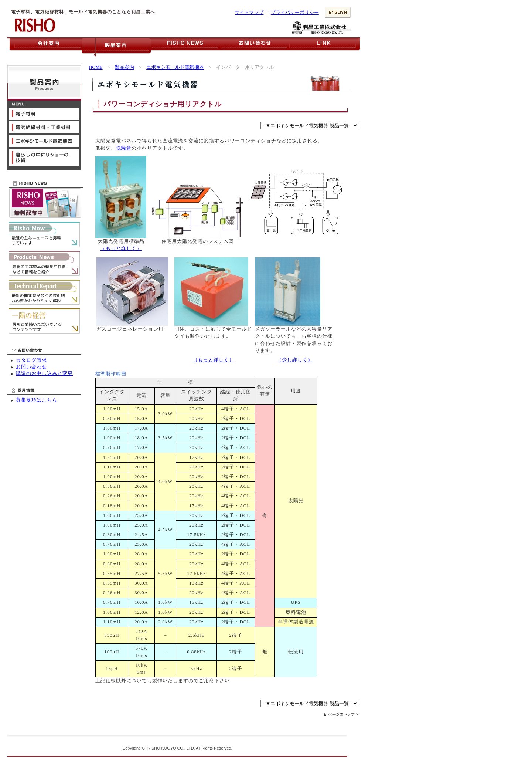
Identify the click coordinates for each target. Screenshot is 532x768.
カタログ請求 (31, 360)
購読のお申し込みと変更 (44, 373)
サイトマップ (249, 13)
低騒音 (124, 148)
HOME (96, 67)
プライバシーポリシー (295, 13)
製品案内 (125, 67)
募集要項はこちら (37, 400)
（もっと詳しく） (121, 248)
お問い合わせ (31, 367)
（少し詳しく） (295, 360)
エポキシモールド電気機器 (175, 67)
